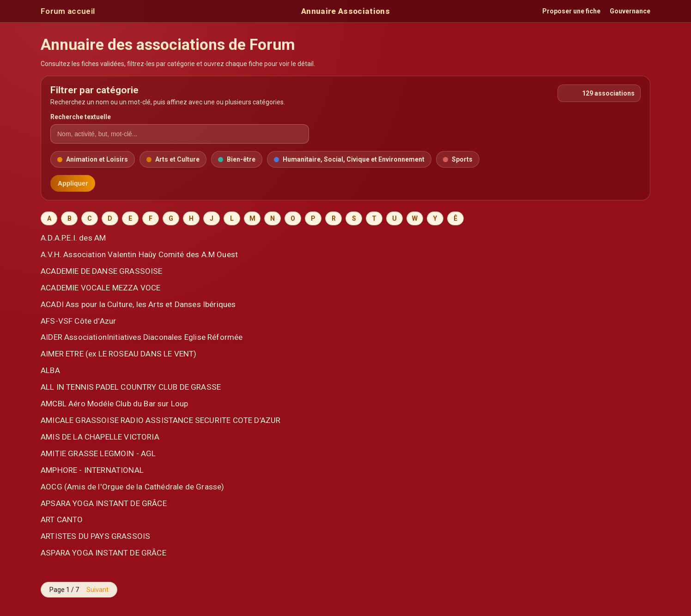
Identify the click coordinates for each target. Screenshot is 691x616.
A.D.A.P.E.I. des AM (73, 238)
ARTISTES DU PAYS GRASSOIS (95, 536)
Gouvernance (630, 11)
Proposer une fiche (571, 11)
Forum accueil (68, 11)
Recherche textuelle (81, 117)
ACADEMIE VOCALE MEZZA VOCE (100, 288)
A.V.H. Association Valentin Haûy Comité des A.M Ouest (139, 254)
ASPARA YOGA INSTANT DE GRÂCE (103, 553)
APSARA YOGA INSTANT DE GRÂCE (104, 503)
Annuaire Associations (345, 11)
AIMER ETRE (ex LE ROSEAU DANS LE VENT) (119, 354)
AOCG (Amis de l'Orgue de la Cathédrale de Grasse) (132, 487)
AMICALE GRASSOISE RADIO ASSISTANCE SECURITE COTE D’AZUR (161, 420)
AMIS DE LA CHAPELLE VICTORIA (100, 437)
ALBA (50, 370)
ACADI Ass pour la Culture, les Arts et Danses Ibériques (138, 304)
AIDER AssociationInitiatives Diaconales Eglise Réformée (142, 337)
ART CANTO (62, 519)
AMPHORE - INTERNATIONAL (92, 470)
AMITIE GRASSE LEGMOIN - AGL (98, 453)
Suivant (97, 590)
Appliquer (73, 183)
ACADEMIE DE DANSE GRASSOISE (102, 271)
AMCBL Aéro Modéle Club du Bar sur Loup (115, 404)
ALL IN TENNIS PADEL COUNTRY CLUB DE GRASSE (131, 387)
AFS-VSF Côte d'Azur (78, 321)
